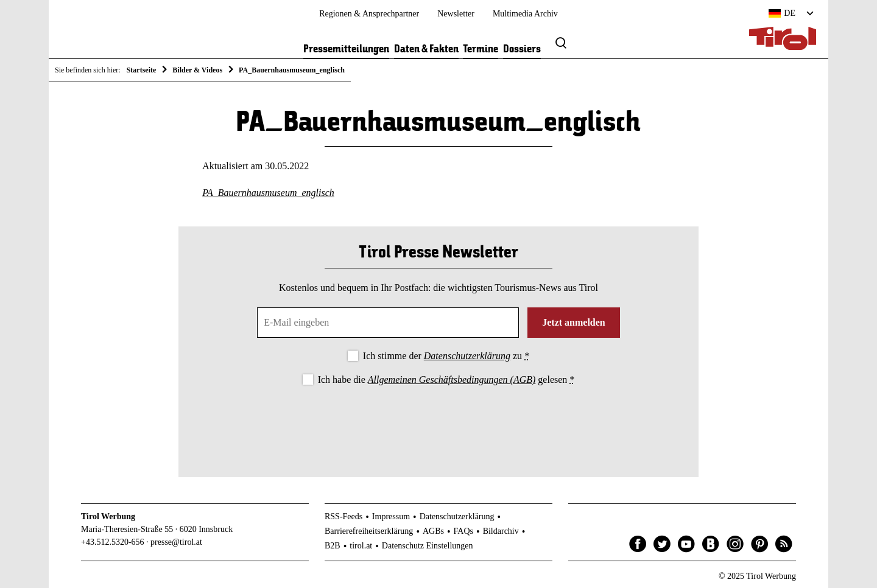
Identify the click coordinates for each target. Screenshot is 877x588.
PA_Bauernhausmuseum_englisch (268, 193)
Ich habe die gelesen (446, 380)
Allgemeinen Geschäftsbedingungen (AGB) (452, 380)
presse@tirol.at (176, 542)
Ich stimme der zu (446, 356)
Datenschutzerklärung (467, 356)
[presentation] (438, 421)
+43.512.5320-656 (113, 542)
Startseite (142, 70)
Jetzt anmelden (574, 322)
